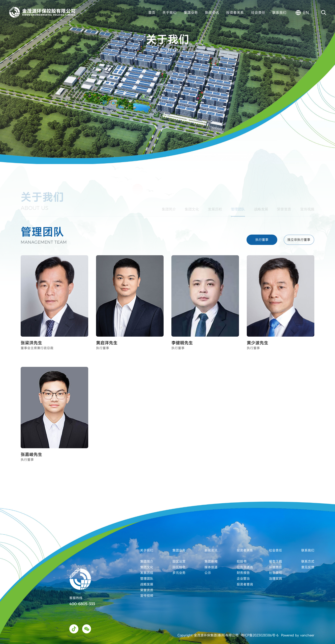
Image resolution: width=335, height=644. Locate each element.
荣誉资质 (284, 205)
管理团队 (238, 205)
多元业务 (179, 573)
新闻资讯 (212, 12)
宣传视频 (307, 205)
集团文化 (192, 205)
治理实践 (276, 578)
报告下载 (276, 561)
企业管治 (243, 578)
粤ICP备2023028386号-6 (260, 635)
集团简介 (169, 205)
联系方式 (308, 561)
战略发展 (261, 205)
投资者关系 (235, 12)
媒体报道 (211, 567)
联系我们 (279, 12)
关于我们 (169, 12)
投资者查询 (245, 584)
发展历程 (215, 205)
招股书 (242, 561)
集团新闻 (211, 561)
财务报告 (243, 573)
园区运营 (179, 561)
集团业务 (191, 12)
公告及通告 (245, 567)
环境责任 (276, 567)
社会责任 (258, 12)
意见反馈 (308, 567)
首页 (152, 12)
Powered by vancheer (298, 635)
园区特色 (179, 567)
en (306, 13)
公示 (208, 573)
